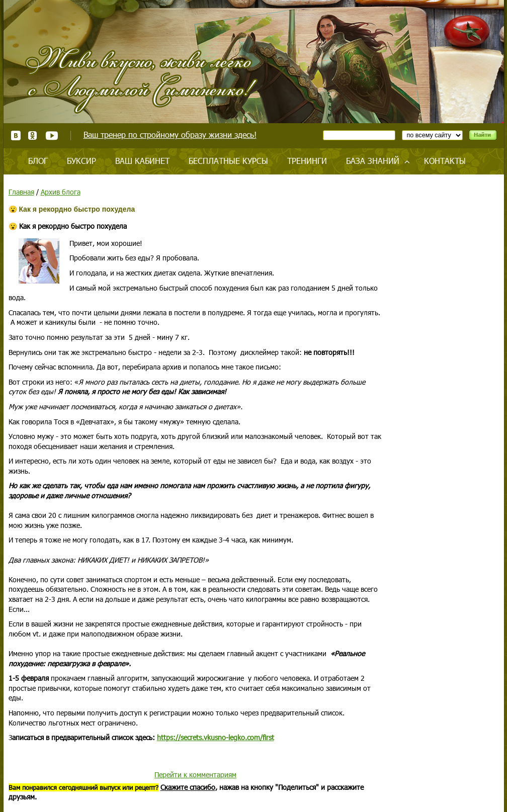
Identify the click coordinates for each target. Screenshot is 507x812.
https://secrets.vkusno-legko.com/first (216, 737)
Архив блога (61, 192)
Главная (21, 192)
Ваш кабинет (142, 161)
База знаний (373, 161)
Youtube (52, 136)
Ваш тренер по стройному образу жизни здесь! (170, 134)
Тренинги (307, 161)
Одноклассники (33, 136)
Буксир (81, 161)
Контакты (445, 161)
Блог (38, 161)
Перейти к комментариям (195, 775)
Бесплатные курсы (228, 161)
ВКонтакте (16, 136)
